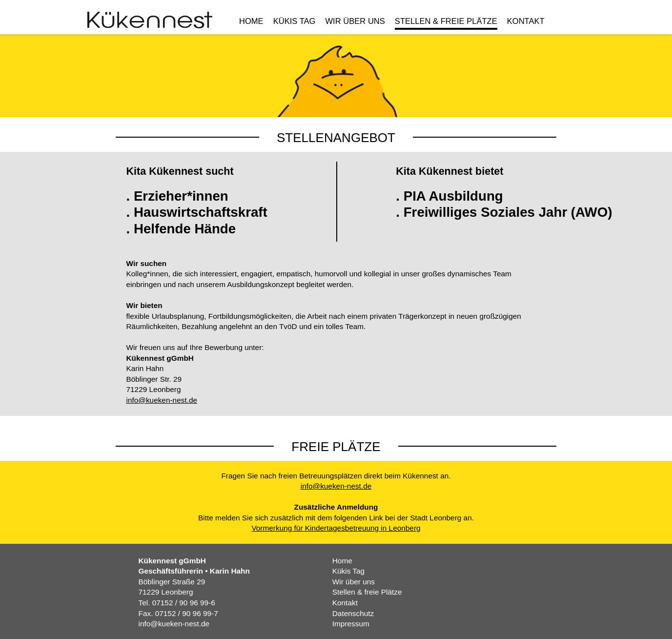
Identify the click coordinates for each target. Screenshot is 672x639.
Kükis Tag (295, 22)
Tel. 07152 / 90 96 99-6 (177, 603)
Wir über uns (355, 22)
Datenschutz (353, 613)
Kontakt (526, 22)
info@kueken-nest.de (162, 400)
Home (251, 22)
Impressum (351, 624)
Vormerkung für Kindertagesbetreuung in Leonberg (336, 528)
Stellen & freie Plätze (446, 22)
